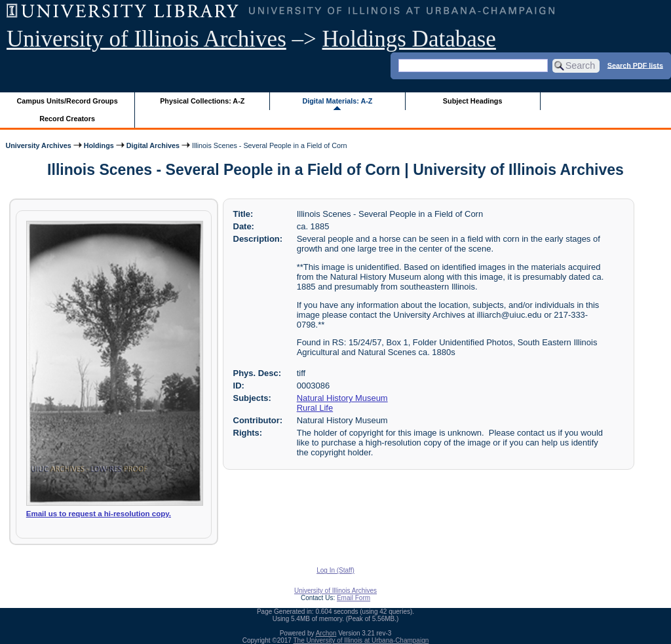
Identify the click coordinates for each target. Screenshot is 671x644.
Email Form (354, 598)
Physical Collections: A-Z (202, 101)
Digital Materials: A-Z (337, 101)
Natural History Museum (342, 398)
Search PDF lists (635, 65)
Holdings (99, 145)
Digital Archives (153, 145)
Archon (326, 633)
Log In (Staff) (335, 570)
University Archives (38, 145)
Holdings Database (409, 39)
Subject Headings (473, 101)
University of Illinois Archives (146, 39)
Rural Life (315, 408)
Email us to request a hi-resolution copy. (99, 514)
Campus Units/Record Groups (67, 101)
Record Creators (67, 119)
